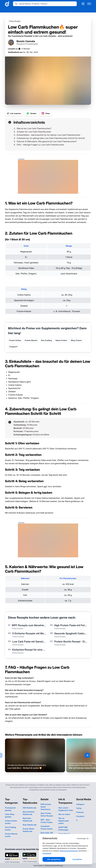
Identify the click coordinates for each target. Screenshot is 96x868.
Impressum (79, 853)
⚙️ (82, 838)
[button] (45, 4)
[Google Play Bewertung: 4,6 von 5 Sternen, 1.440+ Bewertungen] (30, 858)
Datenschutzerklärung (54, 853)
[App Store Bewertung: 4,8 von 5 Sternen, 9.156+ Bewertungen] (13, 858)
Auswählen (78, 859)
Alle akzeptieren (55, 859)
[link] (7, 4)
